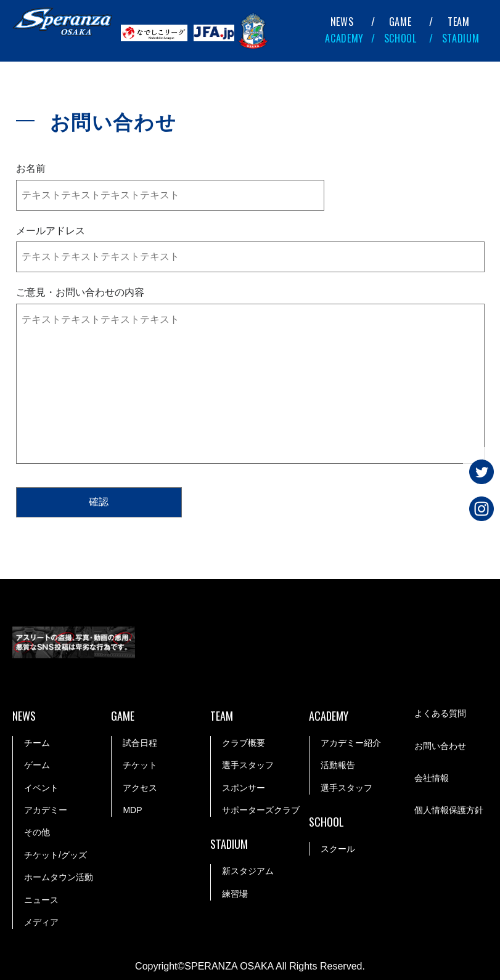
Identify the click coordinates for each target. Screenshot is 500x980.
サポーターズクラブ (261, 809)
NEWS (342, 22)
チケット (140, 765)
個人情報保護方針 (449, 811)
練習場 (235, 893)
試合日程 (140, 742)
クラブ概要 (244, 742)
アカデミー (46, 809)
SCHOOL (400, 38)
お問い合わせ (440, 746)
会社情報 (432, 778)
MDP (132, 809)
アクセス (140, 787)
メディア (41, 921)
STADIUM (461, 38)
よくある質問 (440, 714)
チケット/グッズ (55, 854)
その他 (37, 832)
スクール (338, 848)
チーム (37, 742)
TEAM (459, 22)
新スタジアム (248, 871)
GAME (400, 22)
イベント (41, 787)
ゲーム (37, 765)
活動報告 (338, 765)
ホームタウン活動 (59, 877)
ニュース (41, 899)
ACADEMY (344, 38)
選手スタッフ (248, 765)
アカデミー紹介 (351, 742)
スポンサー (244, 787)
